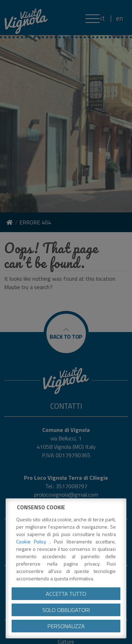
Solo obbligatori (66, 610)
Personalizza (66, 626)
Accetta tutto (66, 594)
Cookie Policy (33, 541)
